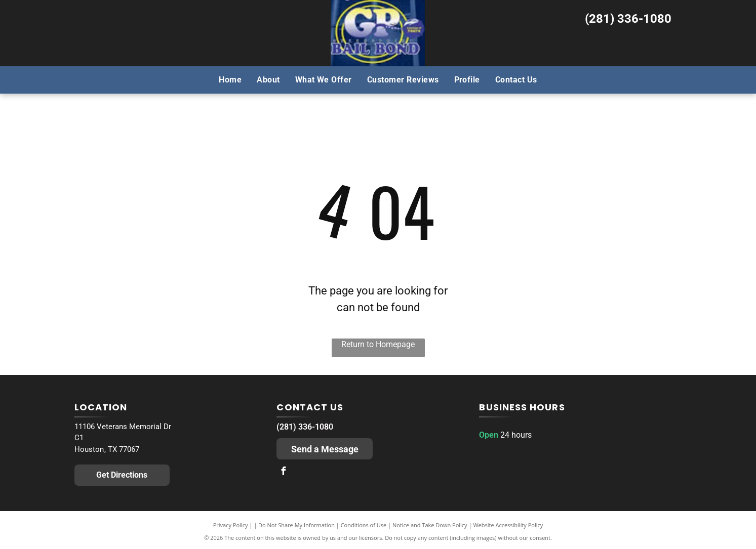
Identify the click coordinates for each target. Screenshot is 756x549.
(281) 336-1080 (628, 19)
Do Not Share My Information (296, 525)
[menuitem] (230, 79)
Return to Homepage (378, 344)
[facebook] (283, 472)
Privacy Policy (231, 525)
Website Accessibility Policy (508, 525)
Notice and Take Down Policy (430, 525)
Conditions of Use (364, 525)
